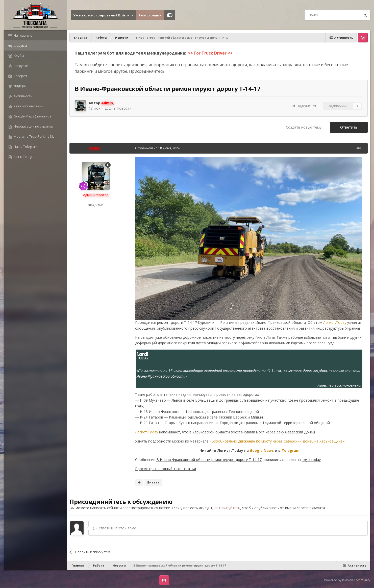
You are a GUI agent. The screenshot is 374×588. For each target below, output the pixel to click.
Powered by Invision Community (347, 580)
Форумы (20, 45)
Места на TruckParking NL (33, 136)
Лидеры (20, 86)
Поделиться (304, 106)
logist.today (311, 460)
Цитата (153, 482)
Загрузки (21, 66)
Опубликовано (157, 148)
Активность (23, 96)
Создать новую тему (304, 127)
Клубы (19, 56)
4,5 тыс (96, 205)
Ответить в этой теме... (116, 528)
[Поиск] (321, 15)
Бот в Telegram (25, 157)
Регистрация (150, 15)
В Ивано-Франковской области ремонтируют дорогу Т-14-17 (209, 460)
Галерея (20, 76)
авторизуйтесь (227, 508)
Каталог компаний (28, 106)
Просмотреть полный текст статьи (166, 469)
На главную (23, 35)
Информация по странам (33, 126)
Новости (124, 108)
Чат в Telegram (25, 146)
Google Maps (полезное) (33, 116)
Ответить (349, 127)
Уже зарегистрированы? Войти (103, 15)
